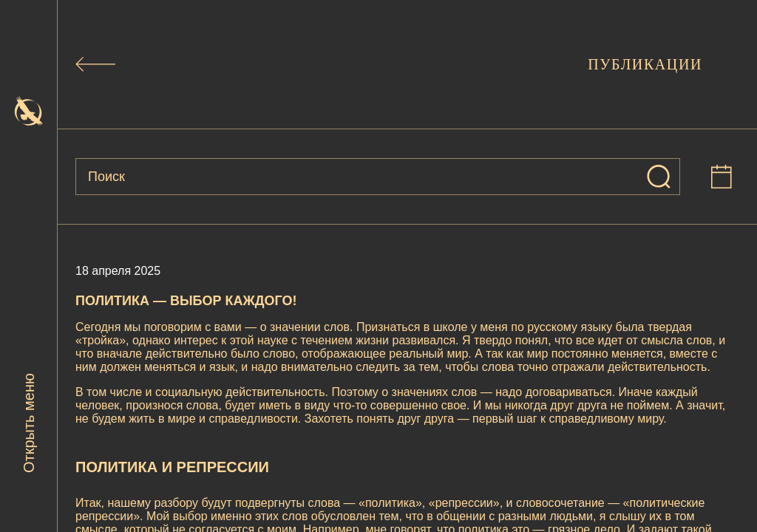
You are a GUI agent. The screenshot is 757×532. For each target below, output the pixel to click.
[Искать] (659, 177)
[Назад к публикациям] (95, 64)
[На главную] (29, 111)
